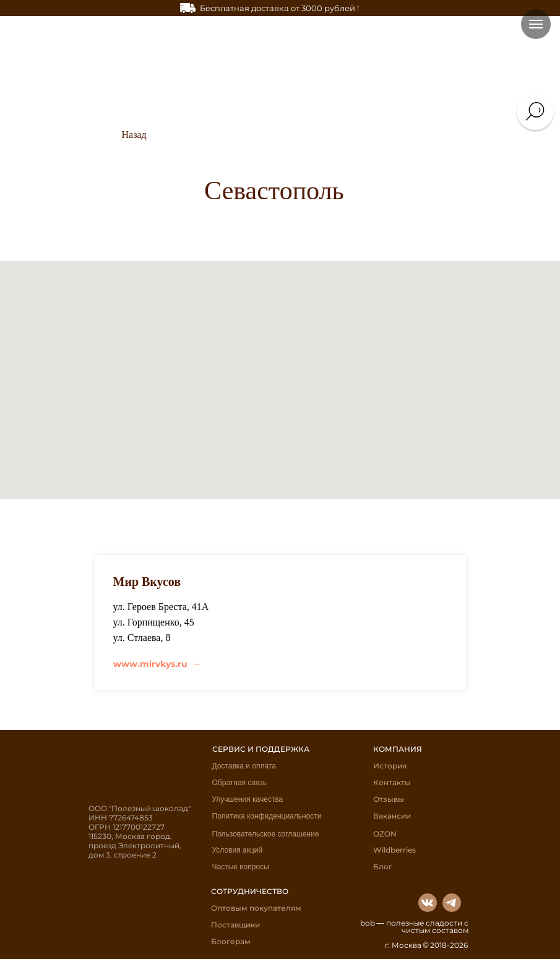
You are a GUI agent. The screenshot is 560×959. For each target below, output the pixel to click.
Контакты (392, 782)
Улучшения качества (248, 799)
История (390, 766)
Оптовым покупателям (256, 908)
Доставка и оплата (244, 766)
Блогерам (231, 941)
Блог (383, 867)
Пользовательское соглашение (266, 834)
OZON (385, 834)
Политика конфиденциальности (267, 816)
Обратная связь (239, 783)
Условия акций (238, 850)
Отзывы (389, 799)
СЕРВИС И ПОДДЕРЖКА (261, 749)
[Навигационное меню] (536, 24)
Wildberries (394, 850)
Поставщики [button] (235, 925)
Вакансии (392, 816)
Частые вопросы (241, 867)
